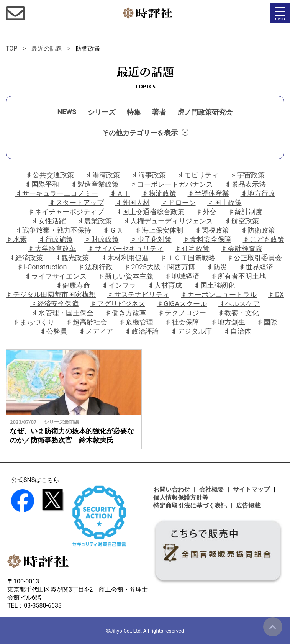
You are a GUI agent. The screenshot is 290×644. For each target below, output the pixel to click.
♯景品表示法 (245, 184)
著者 (159, 112)
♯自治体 (237, 331)
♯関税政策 (212, 230)
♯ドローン (179, 202)
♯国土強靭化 (214, 285)
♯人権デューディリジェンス (168, 221)
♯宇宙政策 (247, 175)
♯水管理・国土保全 (62, 313)
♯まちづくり (34, 322)
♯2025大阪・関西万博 (159, 267)
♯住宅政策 (192, 248)
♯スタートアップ (76, 202)
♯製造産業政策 (95, 184)
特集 (134, 112)
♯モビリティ (198, 175)
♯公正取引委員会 (254, 258)
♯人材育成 (165, 285)
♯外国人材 (133, 202)
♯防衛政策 (258, 230)
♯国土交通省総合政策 (150, 212)
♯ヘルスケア (239, 304)
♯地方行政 (258, 193)
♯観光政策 (72, 258)
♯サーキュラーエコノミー (57, 193)
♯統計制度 (245, 212)
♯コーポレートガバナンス (172, 184)
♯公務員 (53, 331)
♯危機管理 (136, 322)
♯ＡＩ (120, 193)
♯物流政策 (159, 193)
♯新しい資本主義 (126, 276)
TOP (11, 48)
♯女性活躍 (49, 221)
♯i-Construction (42, 267)
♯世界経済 (256, 267)
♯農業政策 (95, 221)
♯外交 (206, 212)
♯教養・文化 (238, 313)
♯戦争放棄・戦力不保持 (53, 230)
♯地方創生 (228, 322)
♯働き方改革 (126, 313)
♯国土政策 (224, 202)
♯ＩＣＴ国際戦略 (188, 258)
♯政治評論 (142, 331)
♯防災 (217, 267)
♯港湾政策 (103, 175)
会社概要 (211, 489)
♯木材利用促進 (125, 258)
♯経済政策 (26, 258)
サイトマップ (251, 489)
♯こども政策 (264, 239)
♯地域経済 (182, 276)
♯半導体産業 (208, 193)
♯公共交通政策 (50, 175)
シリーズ (102, 112)
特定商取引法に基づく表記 (190, 506)
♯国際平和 (42, 184)
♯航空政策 (242, 221)
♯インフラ (119, 285)
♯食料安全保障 (207, 239)
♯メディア (96, 331)
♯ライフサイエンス (56, 276)
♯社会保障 (182, 322)
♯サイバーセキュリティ (126, 248)
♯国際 (267, 322)
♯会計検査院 (242, 248)
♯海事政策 (149, 175)
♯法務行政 (95, 267)
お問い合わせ (172, 489)
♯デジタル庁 (191, 331)
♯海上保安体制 (159, 230)
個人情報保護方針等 (181, 497)
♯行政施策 (56, 239)
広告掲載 (248, 506)
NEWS (67, 112)
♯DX (276, 294)
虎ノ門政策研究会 (205, 112)
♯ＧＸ (113, 230)
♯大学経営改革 (52, 248)
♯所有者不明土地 (238, 276)
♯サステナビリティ (138, 294)
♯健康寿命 (73, 285)
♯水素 (16, 239)
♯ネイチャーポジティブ (66, 212)
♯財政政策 (102, 239)
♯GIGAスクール (182, 304)
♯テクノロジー (182, 313)
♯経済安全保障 (54, 304)
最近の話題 (47, 48)
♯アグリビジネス (118, 304)
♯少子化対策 (151, 239)
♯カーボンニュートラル (219, 294)
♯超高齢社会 (87, 322)
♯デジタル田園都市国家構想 (51, 294)
